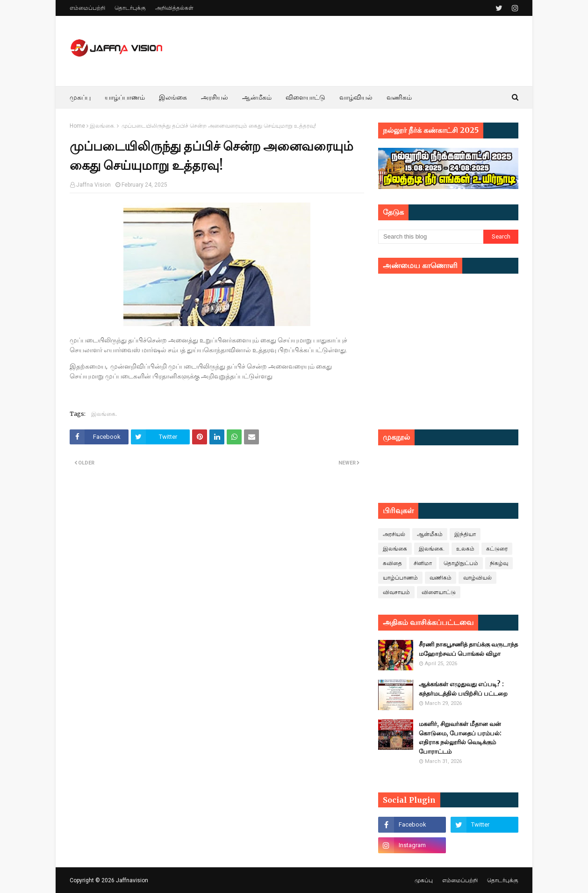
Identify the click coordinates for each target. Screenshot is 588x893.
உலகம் (465, 549)
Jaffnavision (132, 880)
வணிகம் (441, 578)
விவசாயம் (396, 592)
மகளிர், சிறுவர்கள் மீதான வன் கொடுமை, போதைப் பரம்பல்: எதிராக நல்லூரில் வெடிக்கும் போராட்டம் (460, 738)
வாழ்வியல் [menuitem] (356, 97)
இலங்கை (395, 549)
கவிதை (392, 563)
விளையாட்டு (439, 592)
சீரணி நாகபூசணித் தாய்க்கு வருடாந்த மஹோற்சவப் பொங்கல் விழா (468, 649)
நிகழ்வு (499, 563)
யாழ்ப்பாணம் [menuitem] (125, 97)
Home (77, 126)
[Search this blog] (431, 237)
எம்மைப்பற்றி (87, 8)
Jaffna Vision (93, 185)
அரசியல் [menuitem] (215, 97)
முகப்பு (424, 880)
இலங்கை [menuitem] (173, 97)
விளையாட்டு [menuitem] (305, 97)
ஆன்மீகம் (430, 534)
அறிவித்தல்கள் (174, 8)
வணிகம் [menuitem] (399, 97)
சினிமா (423, 563)
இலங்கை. (103, 126)
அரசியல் (394, 534)
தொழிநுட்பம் (461, 563)
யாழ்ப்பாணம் (400, 578)
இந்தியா (465, 534)
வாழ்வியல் (477, 578)
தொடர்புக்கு (130, 8)
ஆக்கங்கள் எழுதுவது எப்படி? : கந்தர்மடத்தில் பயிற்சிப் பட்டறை (463, 689)
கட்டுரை (497, 549)
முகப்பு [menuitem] (80, 97)
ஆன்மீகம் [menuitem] (257, 97)
